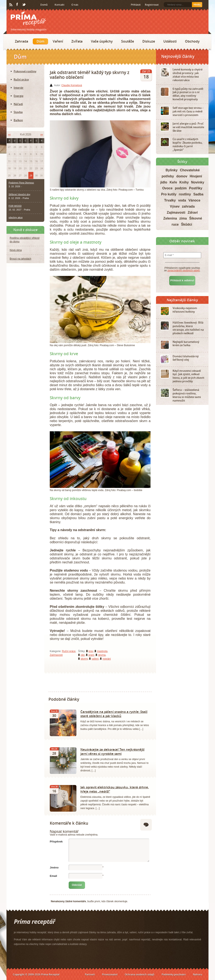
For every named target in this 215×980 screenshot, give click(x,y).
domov (182, 176)
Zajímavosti (56, 655)
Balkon (18, 120)
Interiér (19, 88)
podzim (181, 188)
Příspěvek (56, 842)
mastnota (102, 651)
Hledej (197, 5)
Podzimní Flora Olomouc (21, 183)
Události (170, 41)
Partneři (90, 974)
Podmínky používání (174, 974)
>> (42, 135)
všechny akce (16, 217)
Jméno (54, 868)
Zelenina (170, 218)
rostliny (185, 194)
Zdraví (193, 213)
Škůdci (186, 224)
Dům (40, 41)
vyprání (107, 659)
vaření (95, 659)
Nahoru (198, 974)
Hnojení (196, 176)
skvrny (84, 659)
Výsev (175, 206)
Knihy (184, 182)
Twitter (24, 5)
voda (182, 200)
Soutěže (128, 41)
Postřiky (196, 188)
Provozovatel (110, 974)
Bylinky (172, 170)
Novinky (198, 182)
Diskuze (149, 41)
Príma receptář (28, 19)
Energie (18, 96)
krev (91, 651)
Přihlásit (136, 5)
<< (9, 135)
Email (53, 876)
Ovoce (167, 188)
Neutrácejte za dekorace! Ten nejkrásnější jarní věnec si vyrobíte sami (112, 751)
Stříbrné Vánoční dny (19, 194)
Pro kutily (169, 194)
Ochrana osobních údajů (140, 974)
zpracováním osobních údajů (184, 270)
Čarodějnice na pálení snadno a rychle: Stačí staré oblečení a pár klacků (114, 714)
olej (83, 655)
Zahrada (22, 41)
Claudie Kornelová (72, 85)
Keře (173, 182)
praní (91, 655)
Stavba (18, 112)
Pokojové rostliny (25, 71)
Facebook (17, 5)
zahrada (188, 206)
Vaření (58, 41)
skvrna (102, 655)
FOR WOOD (15, 206)
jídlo (164, 182)
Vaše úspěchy (102, 41)
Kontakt (60, 5)
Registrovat (152, 5)
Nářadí (18, 104)
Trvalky (170, 200)
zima (183, 218)
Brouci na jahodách (20, 259)
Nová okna (16, 250)
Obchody (192, 41)
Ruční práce (69, 651)
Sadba (198, 194)
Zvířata (77, 41)
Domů (44, 5)
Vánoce (194, 200)
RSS (11, 5)
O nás (75, 5)
